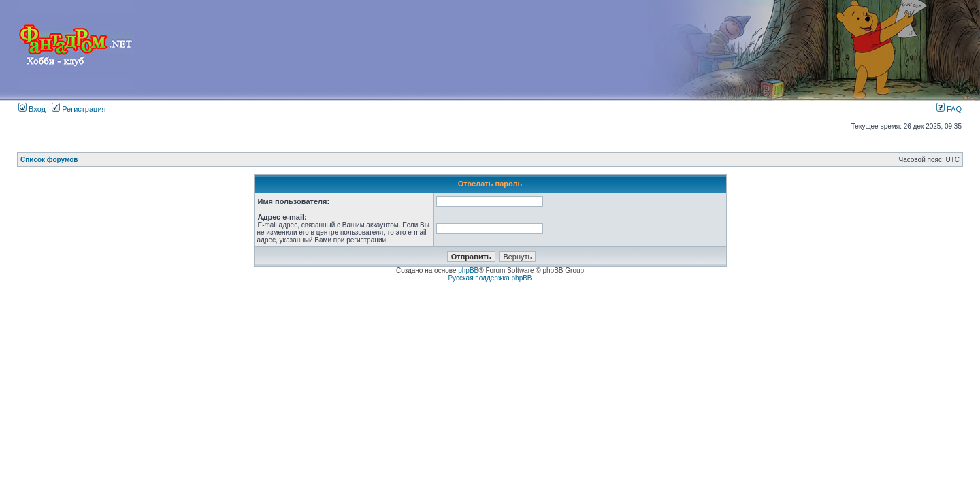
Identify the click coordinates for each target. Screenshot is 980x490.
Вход (32, 109)
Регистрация (79, 109)
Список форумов (49, 160)
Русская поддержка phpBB (490, 278)
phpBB (468, 271)
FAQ (949, 109)
